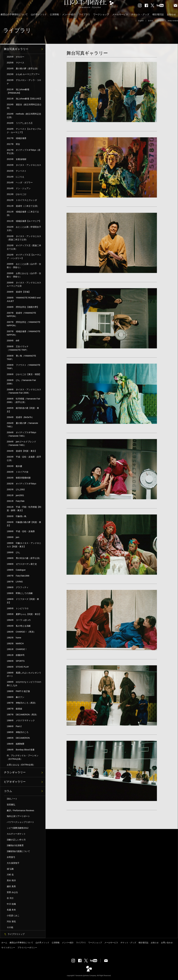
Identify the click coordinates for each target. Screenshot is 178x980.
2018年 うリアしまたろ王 (20, 123)
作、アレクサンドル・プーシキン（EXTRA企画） (23, 757)
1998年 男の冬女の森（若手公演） (24, 558)
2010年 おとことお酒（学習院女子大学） (24, 229)
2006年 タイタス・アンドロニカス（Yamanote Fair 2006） (24, 391)
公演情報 (54, 14)
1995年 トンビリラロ (18, 608)
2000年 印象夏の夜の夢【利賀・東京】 (24, 524)
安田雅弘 (11, 805)
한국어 (151, 21)
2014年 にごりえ (16, 177)
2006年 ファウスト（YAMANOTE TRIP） (24, 367)
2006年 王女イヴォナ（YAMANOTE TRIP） (18, 348)
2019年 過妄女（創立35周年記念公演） (24, 106)
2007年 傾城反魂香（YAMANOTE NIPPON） (24, 333)
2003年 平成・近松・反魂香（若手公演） (24, 459)
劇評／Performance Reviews (20, 810)
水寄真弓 (11, 857)
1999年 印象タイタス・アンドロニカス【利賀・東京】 (24, 545)
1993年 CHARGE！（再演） (21, 632)
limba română (173, 21)
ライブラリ (84, 14)
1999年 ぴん (13, 552)
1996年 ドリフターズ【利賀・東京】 (23, 601)
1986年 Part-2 (14, 726)
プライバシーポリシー (27, 948)
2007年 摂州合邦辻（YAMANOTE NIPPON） (24, 324)
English (141, 21)
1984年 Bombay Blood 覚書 (21, 750)
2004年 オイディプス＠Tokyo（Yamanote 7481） (21, 434)
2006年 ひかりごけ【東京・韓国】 (24, 374)
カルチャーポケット (16, 834)
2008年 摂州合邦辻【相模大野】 (23, 307)
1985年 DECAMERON (18, 738)
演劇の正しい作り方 (16, 840)
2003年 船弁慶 (14, 466)
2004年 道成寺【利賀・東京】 (22, 451)
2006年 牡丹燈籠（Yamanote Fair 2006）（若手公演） (23, 400)
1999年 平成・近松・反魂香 (21, 531)
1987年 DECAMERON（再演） (22, 715)
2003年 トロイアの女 (18, 472)
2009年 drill (13, 341)
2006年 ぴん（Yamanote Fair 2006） (21, 382)
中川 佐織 (11, 904)
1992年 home (14, 638)
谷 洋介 (10, 898)
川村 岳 (10, 875)
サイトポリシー (8, 948)
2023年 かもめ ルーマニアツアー (23, 74)
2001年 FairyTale (16, 501)
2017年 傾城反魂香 (17, 138)
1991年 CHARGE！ (17, 649)
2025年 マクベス (16, 63)
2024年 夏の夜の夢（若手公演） (23, 69)
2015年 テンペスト (17, 171)
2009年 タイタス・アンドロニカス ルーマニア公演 (25, 284)
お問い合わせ (167, 943)
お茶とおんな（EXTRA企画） (21, 765)
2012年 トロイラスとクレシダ (22, 200)
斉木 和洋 (11, 880)
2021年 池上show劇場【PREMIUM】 (18, 91)
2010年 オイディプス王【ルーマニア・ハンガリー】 (24, 256)
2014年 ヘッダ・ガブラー (20, 182)
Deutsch (160, 21)
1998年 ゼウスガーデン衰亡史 (22, 564)
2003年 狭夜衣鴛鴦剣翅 (19, 478)
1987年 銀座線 (14, 709)
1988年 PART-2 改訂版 (18, 691)
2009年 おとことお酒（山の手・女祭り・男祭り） (24, 266)
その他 (10, 927)
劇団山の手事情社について (14, 14)
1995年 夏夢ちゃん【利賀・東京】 (24, 614)
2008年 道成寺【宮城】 (19, 292)
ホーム (4, 943)
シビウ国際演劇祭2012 (18, 828)
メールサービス (120, 14)
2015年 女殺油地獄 (17, 159)
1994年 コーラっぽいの (19, 620)
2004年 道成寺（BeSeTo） (20, 417)
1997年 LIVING (15, 582)
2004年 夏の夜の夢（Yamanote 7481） (22, 425)
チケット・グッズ (140, 14)
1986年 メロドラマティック (21, 720)
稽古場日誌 (158, 14)
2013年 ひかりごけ (17, 194)
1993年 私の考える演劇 (19, 626)
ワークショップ (101, 14)
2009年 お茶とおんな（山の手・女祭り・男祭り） (24, 275)
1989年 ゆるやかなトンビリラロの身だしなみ (24, 684)
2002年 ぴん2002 (16, 489)
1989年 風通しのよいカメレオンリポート (24, 674)
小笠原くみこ (13, 916)
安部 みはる (12, 892)
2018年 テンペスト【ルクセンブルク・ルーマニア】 (24, 131)
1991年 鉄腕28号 (16, 655)
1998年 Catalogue (16, 570)
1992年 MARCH (15, 643)
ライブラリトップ (16, 934)
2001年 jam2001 (15, 495)
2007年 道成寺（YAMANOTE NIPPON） (21, 315)
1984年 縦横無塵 (16, 744)
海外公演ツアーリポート (18, 816)
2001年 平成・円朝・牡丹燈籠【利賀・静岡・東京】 (24, 509)
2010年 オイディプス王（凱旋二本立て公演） (24, 247)
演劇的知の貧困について (18, 851)
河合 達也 (11, 921)
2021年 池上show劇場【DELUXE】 (24, 99)
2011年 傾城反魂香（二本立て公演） (23, 213)
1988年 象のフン (16, 697)
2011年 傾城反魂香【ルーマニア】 (24, 221)
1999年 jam (13, 537)
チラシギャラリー (15, 772)
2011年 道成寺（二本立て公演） (23, 206)
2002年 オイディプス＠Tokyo (21, 484)
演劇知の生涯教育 (15, 845)
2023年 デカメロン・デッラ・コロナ (24, 82)
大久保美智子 (13, 863)
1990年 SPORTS (16, 661)
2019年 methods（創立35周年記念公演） (24, 116)
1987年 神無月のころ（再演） (22, 703)
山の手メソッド (39, 14)
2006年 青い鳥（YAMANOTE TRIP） (21, 358)
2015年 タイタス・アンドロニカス (24, 165)
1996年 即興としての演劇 (20, 593)
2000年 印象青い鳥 (17, 516)
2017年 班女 (13, 144)
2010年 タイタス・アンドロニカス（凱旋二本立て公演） (24, 238)
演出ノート (12, 799)
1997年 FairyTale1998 (18, 576)
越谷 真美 (11, 886)
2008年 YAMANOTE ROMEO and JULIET (24, 299)
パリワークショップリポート (20, 822)
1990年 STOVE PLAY (18, 667)
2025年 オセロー (16, 57)
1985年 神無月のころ (18, 732)
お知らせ (171, 14)
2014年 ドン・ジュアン (19, 188)
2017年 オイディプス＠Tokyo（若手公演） (24, 152)
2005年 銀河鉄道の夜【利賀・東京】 (23, 410)
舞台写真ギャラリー (16, 49)
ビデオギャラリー (15, 782)
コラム (8, 791)
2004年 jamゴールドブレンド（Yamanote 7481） (21, 443)
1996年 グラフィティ (18, 587)
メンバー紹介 (69, 14)
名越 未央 (11, 910)
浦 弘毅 (10, 869)
